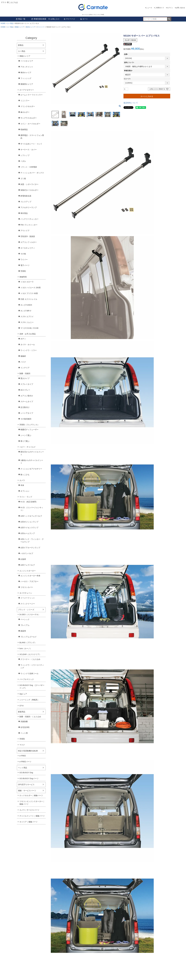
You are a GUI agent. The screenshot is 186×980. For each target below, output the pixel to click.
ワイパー (24, 260)
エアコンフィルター (29, 242)
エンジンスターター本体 (30, 576)
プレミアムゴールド (29, 637)
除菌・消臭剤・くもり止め (30, 717)
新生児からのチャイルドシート (32, 453)
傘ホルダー (25, 112)
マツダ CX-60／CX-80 (29, 328)
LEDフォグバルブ (28, 565)
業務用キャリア (27, 84)
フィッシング (26, 78)
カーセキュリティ (28, 248)
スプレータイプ (27, 384)
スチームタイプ (27, 402)
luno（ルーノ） (26, 648)
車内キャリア (31, 27)
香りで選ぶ (25, 441)
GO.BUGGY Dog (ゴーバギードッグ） (32, 687)
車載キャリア (20, 27)
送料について (129, 63)
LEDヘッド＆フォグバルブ (31, 516)
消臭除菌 (24, 721)
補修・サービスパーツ (27, 791)
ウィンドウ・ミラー (29, 350)
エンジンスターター (28, 571)
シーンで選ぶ (26, 435)
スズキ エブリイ (27, 317)
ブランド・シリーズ (26, 610)
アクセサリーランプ (29, 207)
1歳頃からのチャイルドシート (32, 462)
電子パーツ (25, 265)
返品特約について (131, 103)
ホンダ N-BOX (26, 305)
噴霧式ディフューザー (29, 430)
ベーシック (25, 619)
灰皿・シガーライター (29, 184)
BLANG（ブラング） (28, 643)
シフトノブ (25, 155)
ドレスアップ (26, 202)
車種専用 (23, 277)
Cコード (128, 79)
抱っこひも (25, 475)
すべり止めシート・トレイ (31, 144)
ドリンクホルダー (28, 106)
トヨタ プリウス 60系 (29, 293)
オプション (25, 491)
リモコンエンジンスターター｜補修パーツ (32, 803)
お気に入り (54, 19)
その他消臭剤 (26, 419)
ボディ (23, 339)
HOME (3, 23)
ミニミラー (25, 101)
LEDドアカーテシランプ (30, 548)
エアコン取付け (27, 396)
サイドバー (41, 27)
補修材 (23, 356)
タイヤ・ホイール (28, 345)
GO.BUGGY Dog (26, 773)
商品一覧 (21, 19)
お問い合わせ (180, 8)
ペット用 (24, 733)
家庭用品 (22, 712)
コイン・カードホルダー (30, 124)
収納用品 (24, 130)
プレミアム (25, 625)
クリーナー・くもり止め (30, 659)
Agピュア (23, 694)
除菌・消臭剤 (25, 373)
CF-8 (21, 706)
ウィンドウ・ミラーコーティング (32, 666)
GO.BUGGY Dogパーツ (29, 778)
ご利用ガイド (160, 8)
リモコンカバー (27, 587)
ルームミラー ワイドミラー (32, 95)
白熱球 (23, 559)
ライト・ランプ (26, 497)
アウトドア (25, 231)
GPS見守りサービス (26, 785)
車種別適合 (129, 71)
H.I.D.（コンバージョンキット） (32, 509)
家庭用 (23, 631)
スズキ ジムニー (27, 322)
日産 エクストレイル (29, 299)
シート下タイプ (27, 413)
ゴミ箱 (23, 179)
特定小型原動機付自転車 (28, 751)
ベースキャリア (27, 61)
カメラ (22, 480)
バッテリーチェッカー (29, 219)
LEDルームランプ (28, 533)
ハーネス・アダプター (29, 581)
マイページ (69, 19)
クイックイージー (28, 604)
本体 (22, 485)
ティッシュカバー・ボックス (32, 173)
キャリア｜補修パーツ (28, 822)
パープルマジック (27, 679)
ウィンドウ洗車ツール (29, 674)
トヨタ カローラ (27, 282)
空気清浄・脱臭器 (28, 236)
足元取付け (25, 407)
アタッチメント (27, 67)
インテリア (25, 368)
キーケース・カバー (29, 150)
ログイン (170, 8)
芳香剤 (23, 271)
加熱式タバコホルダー (29, 190)
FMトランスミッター (29, 225)
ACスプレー (25, 390)
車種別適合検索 (39, 19)
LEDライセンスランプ (29, 528)
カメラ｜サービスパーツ (29, 810)
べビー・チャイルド (28, 447)
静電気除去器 (26, 196)
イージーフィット (28, 598)
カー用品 (10, 23)
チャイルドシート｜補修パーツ (32, 816)
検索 (169, 19)
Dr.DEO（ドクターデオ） (30, 614)
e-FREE (23, 756)
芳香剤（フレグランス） (29, 425)
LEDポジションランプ (29, 522)
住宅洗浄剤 (25, 727)
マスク (22, 745)
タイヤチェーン (26, 593)
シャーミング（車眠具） (29, 700)
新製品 (21, 45)
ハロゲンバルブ (27, 553)
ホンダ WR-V (26, 311)
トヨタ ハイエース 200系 (31, 288)
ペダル (23, 161)
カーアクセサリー (27, 90)
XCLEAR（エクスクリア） (30, 654)
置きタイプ (25, 378)
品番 (126, 54)
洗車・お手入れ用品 (28, 334)
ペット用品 (23, 768)
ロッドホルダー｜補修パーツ (31, 795)
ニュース (149, 8)
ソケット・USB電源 (29, 167)
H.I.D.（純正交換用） (29, 502)
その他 (23, 254)
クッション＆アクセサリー (31, 469)
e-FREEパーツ (25, 762)
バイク (23, 362)
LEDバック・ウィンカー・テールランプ (32, 540)
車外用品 (24, 213)
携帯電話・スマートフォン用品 (32, 137)
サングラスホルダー (29, 118)
